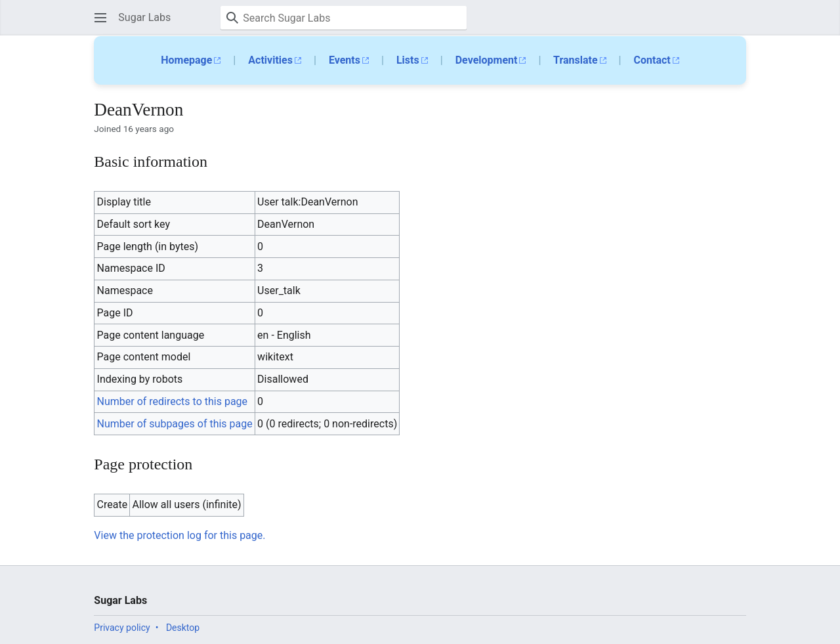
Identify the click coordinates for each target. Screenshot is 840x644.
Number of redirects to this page (173, 401)
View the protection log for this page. (179, 535)
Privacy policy (122, 628)
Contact (652, 60)
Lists (408, 60)
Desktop (183, 628)
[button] (100, 18)
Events (345, 60)
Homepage (186, 60)
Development (487, 60)
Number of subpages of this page (175, 424)
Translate (576, 60)
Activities (270, 60)
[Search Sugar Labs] (344, 18)
